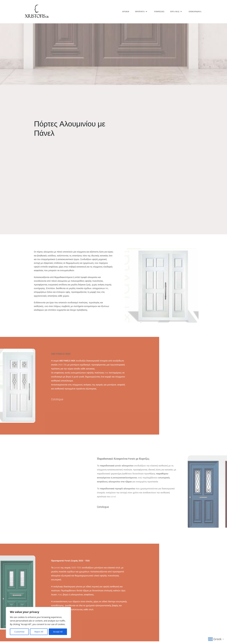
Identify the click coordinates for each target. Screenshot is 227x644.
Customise (19, 632)
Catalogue (195, 507)
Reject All (39, 632)
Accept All (58, 632)
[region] (38, 623)
